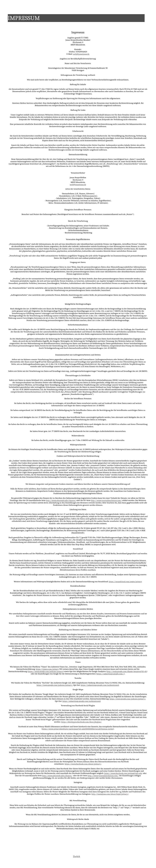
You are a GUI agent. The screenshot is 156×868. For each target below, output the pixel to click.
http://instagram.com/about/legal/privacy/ (110, 794)
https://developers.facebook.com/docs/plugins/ (81, 722)
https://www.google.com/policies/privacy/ (54, 685)
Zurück (77, 856)
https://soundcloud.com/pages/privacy (125, 581)
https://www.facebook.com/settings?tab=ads (123, 773)
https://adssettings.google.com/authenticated (100, 685)
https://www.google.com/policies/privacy (46, 671)
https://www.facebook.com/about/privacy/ (83, 764)
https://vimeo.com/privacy (47, 669)
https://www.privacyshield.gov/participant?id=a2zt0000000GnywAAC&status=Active (78, 729)
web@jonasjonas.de (81, 54)
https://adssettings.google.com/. (110, 674)
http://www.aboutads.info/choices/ (61, 500)
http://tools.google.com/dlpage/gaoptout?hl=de (127, 671)
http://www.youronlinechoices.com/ (106, 500)
